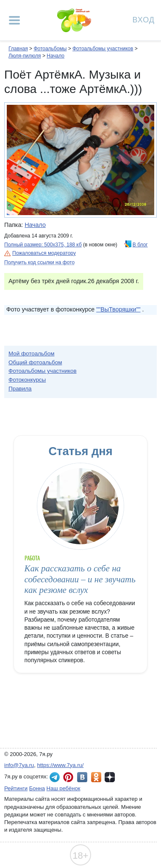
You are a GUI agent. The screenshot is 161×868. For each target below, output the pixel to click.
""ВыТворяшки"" (118, 309)
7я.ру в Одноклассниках (96, 777)
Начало (56, 56)
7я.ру (110, 777)
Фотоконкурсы (27, 380)
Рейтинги (16, 788)
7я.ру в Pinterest (68, 777)
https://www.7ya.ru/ (61, 765)
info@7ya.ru (19, 765)
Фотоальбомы (50, 49)
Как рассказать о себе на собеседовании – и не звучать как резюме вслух (80, 579)
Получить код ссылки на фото (39, 262)
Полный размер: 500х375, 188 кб (43, 245)
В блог (140, 245)
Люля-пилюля (25, 56)
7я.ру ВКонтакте (82, 777)
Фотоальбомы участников (103, 49)
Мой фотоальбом (32, 353)
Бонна (37, 788)
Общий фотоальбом (35, 362)
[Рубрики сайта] (14, 20)
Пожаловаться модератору (44, 253)
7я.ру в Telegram (55, 777)
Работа (32, 558)
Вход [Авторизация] (144, 19)
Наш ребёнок (64, 788)
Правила (20, 389)
